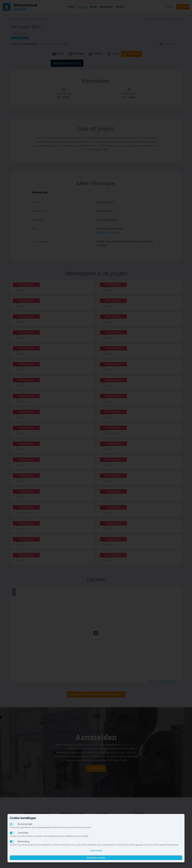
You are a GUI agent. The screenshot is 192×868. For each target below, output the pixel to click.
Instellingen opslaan (96, 858)
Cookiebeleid (96, 851)
